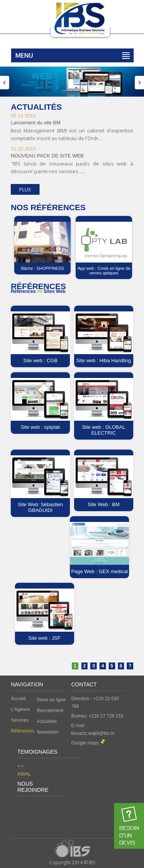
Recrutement (50, 711)
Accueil (18, 699)
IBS (92, 862)
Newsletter (48, 732)
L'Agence (20, 709)
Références (22, 731)
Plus (25, 189)
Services (20, 720)
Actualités (47, 721)
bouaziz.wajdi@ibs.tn (93, 733)
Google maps (88, 743)
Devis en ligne (51, 700)
